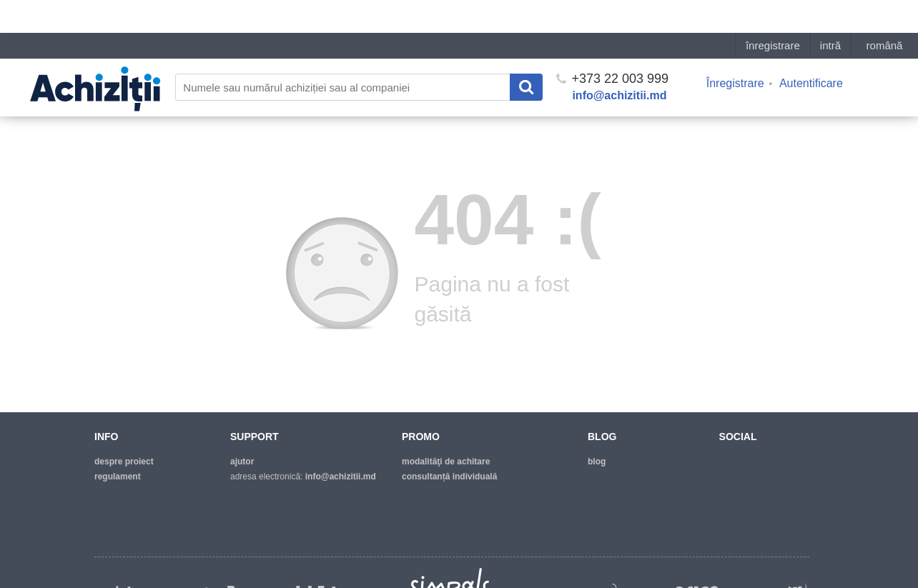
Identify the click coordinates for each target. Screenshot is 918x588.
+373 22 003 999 (612, 46)
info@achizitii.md (619, 63)
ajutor (242, 462)
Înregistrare (735, 50)
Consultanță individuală (449, 477)
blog (597, 462)
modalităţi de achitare (446, 462)
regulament (118, 477)
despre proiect (124, 462)
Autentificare (811, 50)
